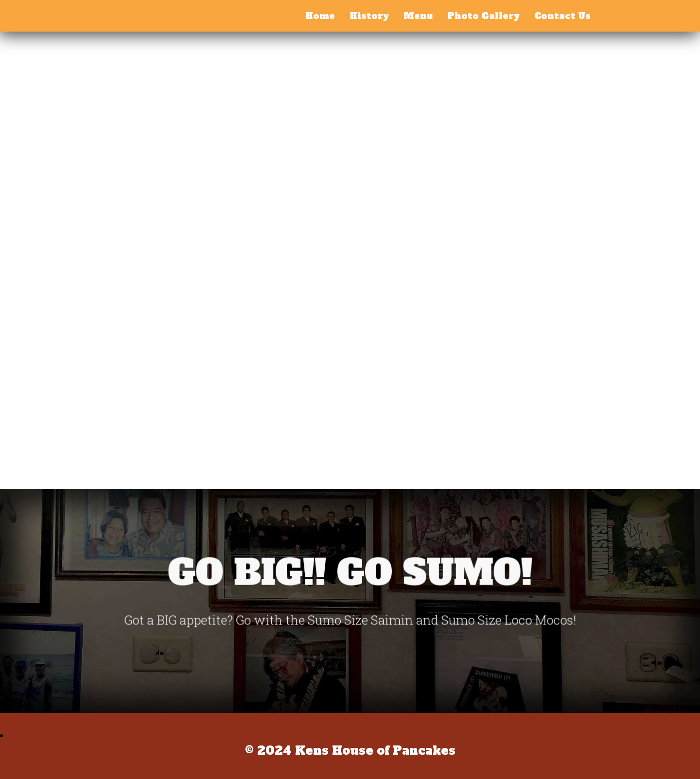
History (369, 16)
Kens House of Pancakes (113, 14)
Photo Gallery (483, 16)
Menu (418, 16)
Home (320, 16)
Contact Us (562, 16)
